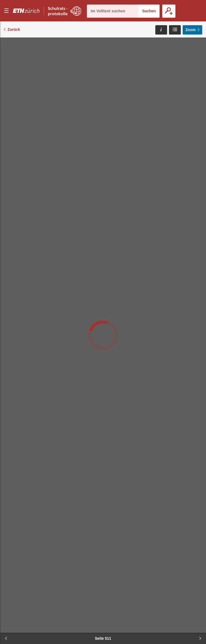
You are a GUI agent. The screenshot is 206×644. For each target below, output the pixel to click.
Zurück (14, 29)
